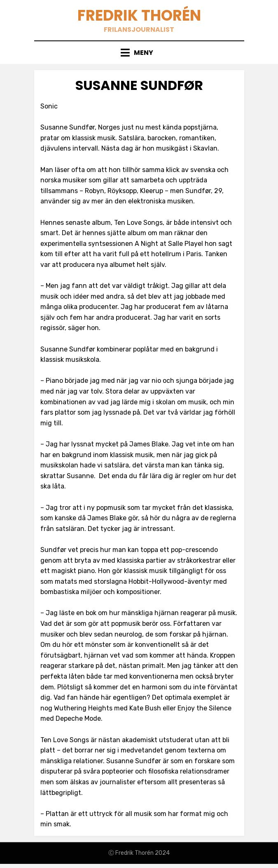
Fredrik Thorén (139, 15)
